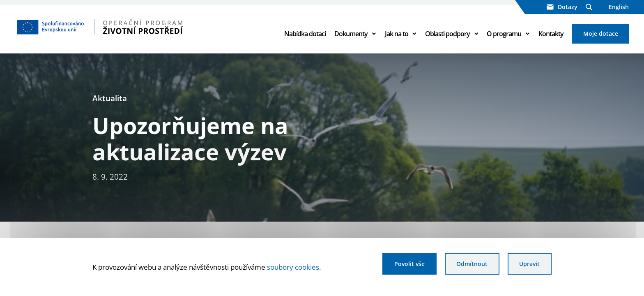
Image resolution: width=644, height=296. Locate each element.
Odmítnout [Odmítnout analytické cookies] (472, 264)
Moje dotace (601, 34)
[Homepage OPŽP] (135, 27)
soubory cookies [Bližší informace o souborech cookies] (293, 267)
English (619, 7)
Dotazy (562, 7)
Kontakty (551, 34)
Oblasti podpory (447, 34)
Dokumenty (351, 34)
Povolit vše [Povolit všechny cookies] (409, 264)
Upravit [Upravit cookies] (529, 264)
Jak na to (397, 34)
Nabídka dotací (305, 34)
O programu (504, 34)
